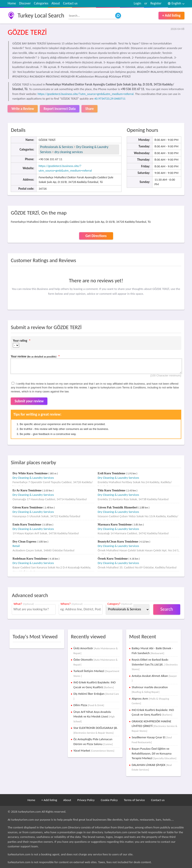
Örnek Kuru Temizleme (113, 559)
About (56, 3)
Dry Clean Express (25, 542)
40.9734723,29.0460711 (110, 99)
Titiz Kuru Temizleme (112, 490)
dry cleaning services (69, 152)
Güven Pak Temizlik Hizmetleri (118, 507)
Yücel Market (94, 751)
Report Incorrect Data (60, 109)
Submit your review (29, 401)
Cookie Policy (109, 800)
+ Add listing (171, 15)
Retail (16, 546)
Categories (41, 3)
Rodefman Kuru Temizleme (30, 559)
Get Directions (96, 236)
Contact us (70, 3)
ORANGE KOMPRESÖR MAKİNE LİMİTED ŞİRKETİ (155, 726)
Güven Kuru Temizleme (28, 507)
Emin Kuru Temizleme (27, 525)
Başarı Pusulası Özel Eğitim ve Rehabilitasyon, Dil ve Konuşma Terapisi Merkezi (154, 753)
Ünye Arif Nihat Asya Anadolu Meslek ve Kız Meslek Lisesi (94, 716)
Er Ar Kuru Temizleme (27, 490)
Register (156, 3)
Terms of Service (134, 800)
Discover (25, 3)
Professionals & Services (56, 147)
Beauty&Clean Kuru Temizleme (118, 542)
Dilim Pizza (89, 705)
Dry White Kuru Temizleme (31, 473)
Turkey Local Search (41, 15)
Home (12, 3)
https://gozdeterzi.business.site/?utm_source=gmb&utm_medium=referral (86, 94)
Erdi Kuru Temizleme (112, 473)
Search (167, 609)
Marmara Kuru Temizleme (115, 525)
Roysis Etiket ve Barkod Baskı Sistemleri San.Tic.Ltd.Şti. (155, 664)
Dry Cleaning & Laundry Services (33, 478)
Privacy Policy (86, 800)
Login (138, 3)
